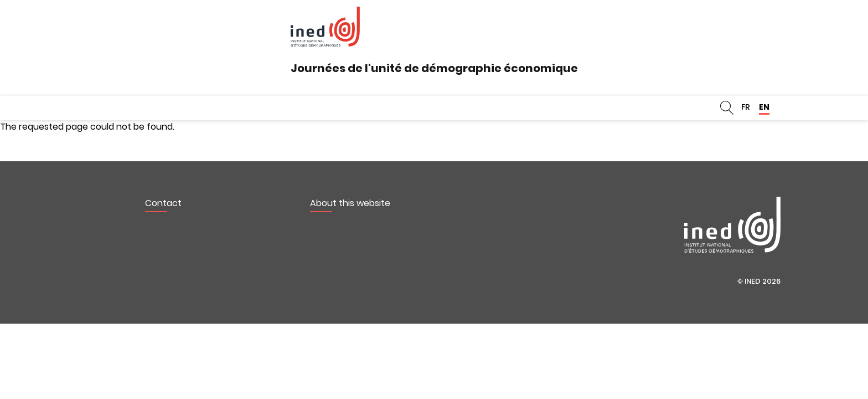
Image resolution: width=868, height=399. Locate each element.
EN (764, 107)
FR (746, 107)
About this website (350, 203)
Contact (163, 203)
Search (727, 108)
